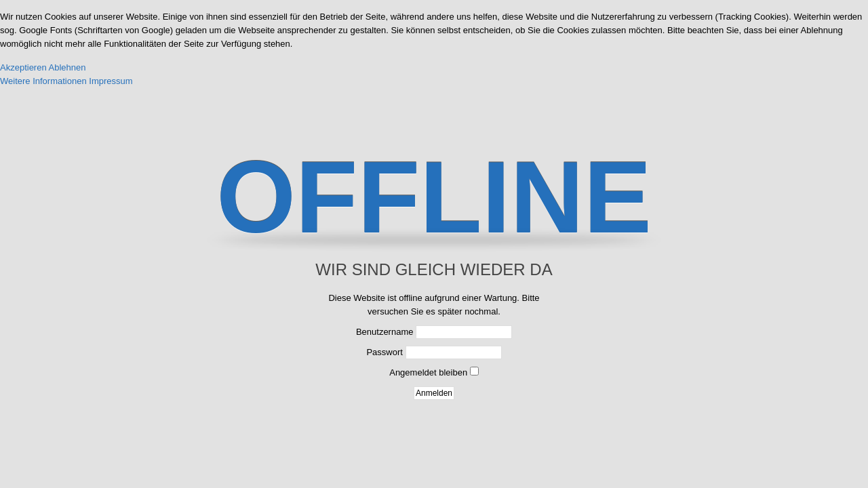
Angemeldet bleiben (428, 372)
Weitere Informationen (43, 81)
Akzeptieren (23, 67)
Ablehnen (67, 67)
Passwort (384, 352)
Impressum (111, 81)
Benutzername (385, 332)
